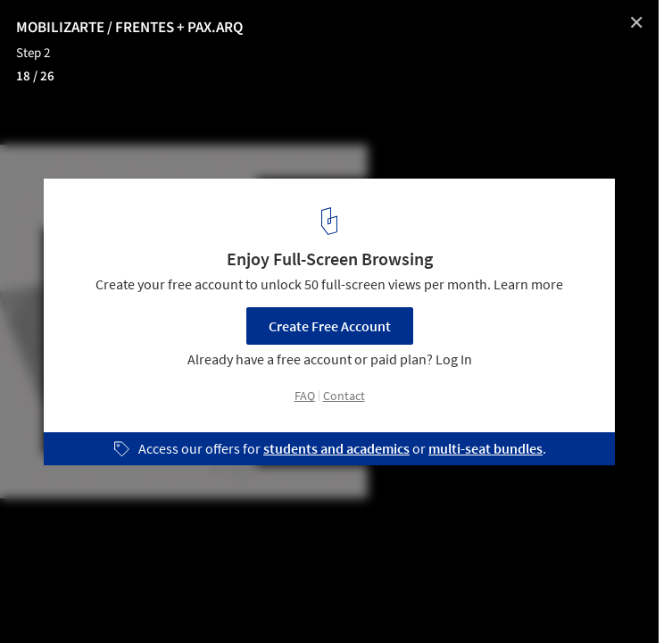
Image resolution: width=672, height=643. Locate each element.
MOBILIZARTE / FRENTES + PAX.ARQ (129, 28)
